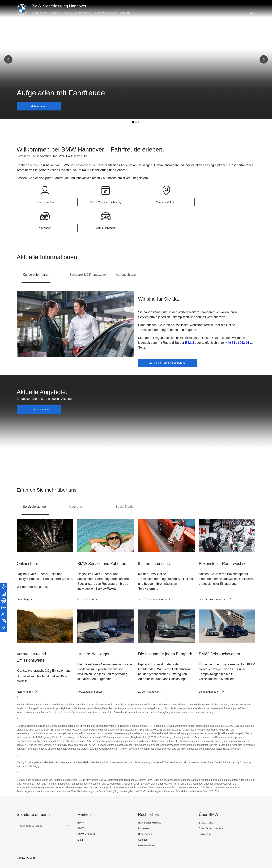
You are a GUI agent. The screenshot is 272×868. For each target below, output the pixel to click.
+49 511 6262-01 (238, 343)
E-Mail (190, 343)
